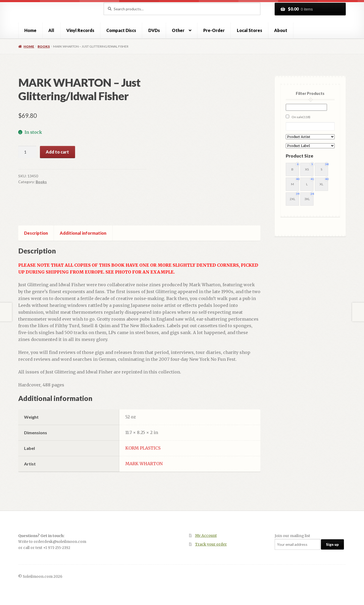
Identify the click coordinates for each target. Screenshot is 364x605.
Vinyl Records (80, 30)
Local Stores (250, 30)
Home (30, 30)
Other (178, 30)
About (281, 30)
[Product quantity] (27, 152)
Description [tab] (36, 233)
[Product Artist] (310, 137)
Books (44, 46)
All (51, 30)
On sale (301, 117)
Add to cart (57, 152)
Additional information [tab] (83, 233)
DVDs (154, 30)
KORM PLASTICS (143, 448)
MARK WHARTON (144, 464)
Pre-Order (214, 30)
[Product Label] (310, 146)
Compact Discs (121, 30)
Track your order (211, 544)
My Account (206, 536)
